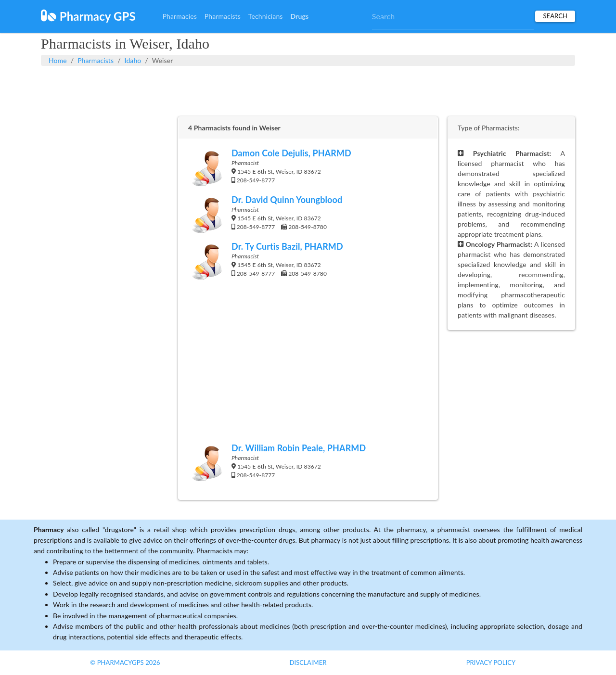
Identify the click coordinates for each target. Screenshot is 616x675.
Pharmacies (180, 16)
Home (58, 60)
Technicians (266, 16)
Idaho (133, 60)
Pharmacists (223, 16)
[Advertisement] (308, 90)
